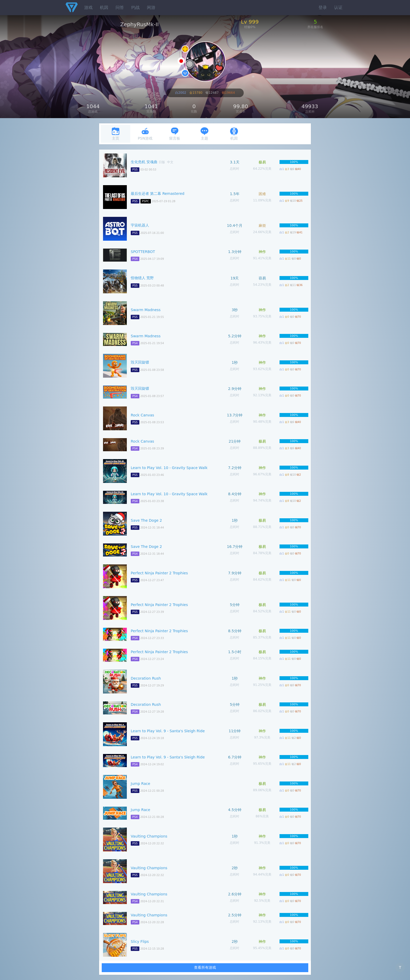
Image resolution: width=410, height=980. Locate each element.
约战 (135, 7)
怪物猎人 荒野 (142, 278)
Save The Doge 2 (146, 520)
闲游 (151, 7)
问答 (120, 7)
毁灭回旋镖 (140, 362)
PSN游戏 (145, 134)
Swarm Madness (146, 310)
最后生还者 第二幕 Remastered (158, 194)
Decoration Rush (146, 678)
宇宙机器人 (140, 225)
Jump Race (140, 784)
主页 (116, 134)
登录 (323, 7)
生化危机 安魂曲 (144, 162)
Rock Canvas (142, 415)
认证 (338, 7)
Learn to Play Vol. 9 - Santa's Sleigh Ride (168, 731)
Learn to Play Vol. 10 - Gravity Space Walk (169, 468)
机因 (104, 7)
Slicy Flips (140, 942)
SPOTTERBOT (143, 252)
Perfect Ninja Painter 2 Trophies (159, 573)
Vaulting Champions (149, 836)
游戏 (88, 7)
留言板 (175, 134)
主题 (204, 134)
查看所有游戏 (205, 967)
